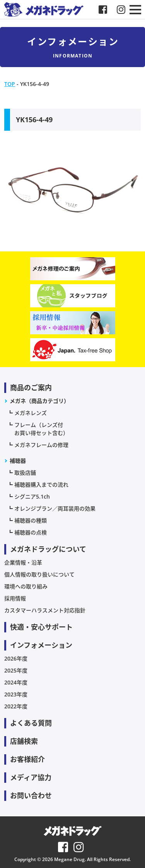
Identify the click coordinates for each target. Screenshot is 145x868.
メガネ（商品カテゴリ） (39, 401)
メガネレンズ (31, 413)
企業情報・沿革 (23, 562)
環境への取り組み (26, 586)
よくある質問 (31, 723)
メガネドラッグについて (48, 549)
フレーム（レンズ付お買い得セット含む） (41, 429)
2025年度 (16, 670)
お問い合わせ (31, 796)
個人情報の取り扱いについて (39, 574)
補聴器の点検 (31, 532)
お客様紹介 (27, 759)
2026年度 (16, 658)
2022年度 (16, 706)
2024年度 (16, 682)
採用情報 (15, 598)
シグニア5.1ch (32, 496)
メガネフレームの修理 (41, 445)
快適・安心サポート (41, 627)
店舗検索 (24, 741)
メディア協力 (31, 777)
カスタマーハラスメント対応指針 (45, 610)
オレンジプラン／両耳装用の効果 (55, 508)
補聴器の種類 (31, 520)
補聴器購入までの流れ (41, 485)
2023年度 (16, 694)
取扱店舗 (25, 473)
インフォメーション (41, 645)
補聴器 (18, 461)
